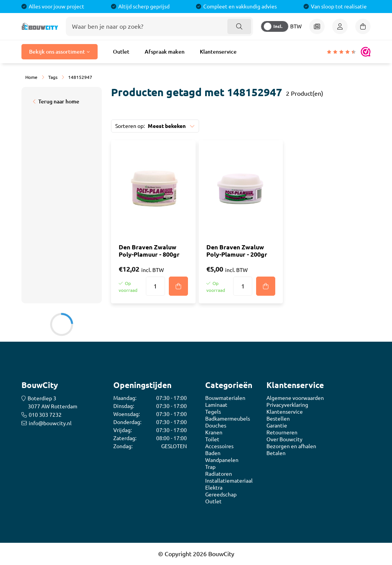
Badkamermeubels (228, 419)
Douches (216, 426)
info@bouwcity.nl (50, 423)
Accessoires (219, 446)
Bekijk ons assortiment (57, 52)
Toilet (212, 439)
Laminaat (216, 405)
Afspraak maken (165, 52)
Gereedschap (221, 495)
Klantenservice (218, 52)
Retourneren (282, 432)
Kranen (214, 432)
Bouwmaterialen (225, 398)
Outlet (121, 52)
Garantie (277, 426)
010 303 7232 (45, 415)
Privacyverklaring (287, 405)
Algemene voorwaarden (295, 398)
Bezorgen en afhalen (291, 446)
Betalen (276, 453)
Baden (213, 453)
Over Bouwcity (284, 439)
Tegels (213, 412)
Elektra (214, 488)
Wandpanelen (222, 460)
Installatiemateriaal (229, 481)
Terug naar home (59, 102)
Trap (210, 467)
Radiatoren (219, 474)
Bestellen (278, 419)
